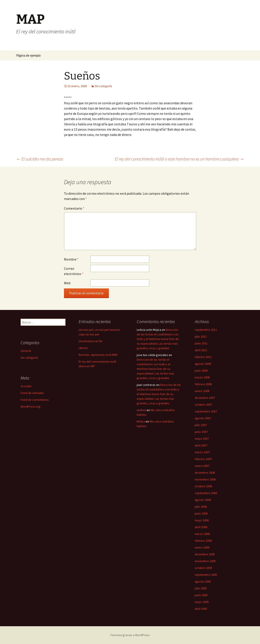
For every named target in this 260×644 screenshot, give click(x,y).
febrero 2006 (203, 541)
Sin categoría (103, 86)
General (26, 351)
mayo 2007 (202, 439)
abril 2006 (201, 527)
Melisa (141, 421)
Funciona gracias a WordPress (130, 635)
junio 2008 (201, 371)
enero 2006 (202, 547)
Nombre (71, 259)
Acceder (26, 386)
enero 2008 (202, 391)
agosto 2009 (203, 364)
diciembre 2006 (205, 473)
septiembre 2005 (206, 575)
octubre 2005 (203, 568)
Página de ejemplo (28, 55)
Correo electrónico (74, 271)
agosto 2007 (203, 418)
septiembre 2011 (206, 330)
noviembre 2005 (205, 561)
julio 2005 (201, 588)
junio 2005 (201, 595)
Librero (83, 348)
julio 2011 (201, 336)
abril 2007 (201, 445)
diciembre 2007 (205, 398)
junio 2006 (201, 513)
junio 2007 (201, 432)
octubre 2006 (203, 486)
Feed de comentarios (35, 400)
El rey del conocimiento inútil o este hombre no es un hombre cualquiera (179, 159)
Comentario (74, 208)
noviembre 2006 (205, 479)
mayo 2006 (202, 520)
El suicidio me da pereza (40, 159)
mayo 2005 (202, 602)
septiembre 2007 (206, 411)
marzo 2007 (202, 452)
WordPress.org (31, 407)
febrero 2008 (203, 384)
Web (67, 283)
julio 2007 (201, 425)
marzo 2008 (202, 377)
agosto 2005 (203, 581)
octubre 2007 (203, 405)
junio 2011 (201, 343)
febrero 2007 (203, 459)
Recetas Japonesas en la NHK (98, 355)
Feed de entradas (32, 393)
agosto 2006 (203, 500)
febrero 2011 (203, 357)
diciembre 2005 (205, 554)
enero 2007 (202, 466)
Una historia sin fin (90, 341)
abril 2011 (201, 350)
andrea (141, 410)
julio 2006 (201, 507)
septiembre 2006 (206, 493)
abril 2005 (201, 609)
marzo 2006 (202, 534)
